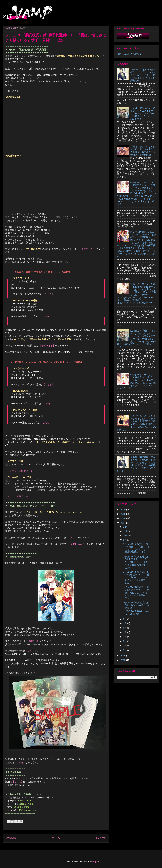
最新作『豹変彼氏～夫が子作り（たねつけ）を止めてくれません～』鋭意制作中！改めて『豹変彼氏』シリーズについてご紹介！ (136, 464)
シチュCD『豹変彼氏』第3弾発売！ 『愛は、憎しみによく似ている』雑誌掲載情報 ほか (136, 548)
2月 (125, 646)
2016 (123, 656)
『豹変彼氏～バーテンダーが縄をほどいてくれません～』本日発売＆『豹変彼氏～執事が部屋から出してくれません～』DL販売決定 (136, 423)
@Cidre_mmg (26, 804)
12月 (126, 527)
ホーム (56, 838)
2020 (123, 510)
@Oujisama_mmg (28, 810)
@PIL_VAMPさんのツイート (132, 54)
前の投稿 (101, 838)
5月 (125, 632)
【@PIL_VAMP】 (77, 544)
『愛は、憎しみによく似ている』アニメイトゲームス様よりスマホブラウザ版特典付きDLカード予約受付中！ (143, 113)
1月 (125, 650)
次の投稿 (11, 838)
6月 (125, 628)
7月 (125, 623)
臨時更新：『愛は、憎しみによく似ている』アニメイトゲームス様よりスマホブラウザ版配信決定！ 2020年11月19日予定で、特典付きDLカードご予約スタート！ (137, 339)
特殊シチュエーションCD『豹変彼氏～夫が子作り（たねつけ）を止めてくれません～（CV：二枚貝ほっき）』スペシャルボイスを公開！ (137, 381)
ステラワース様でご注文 (20, 471)
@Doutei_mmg (22, 807)
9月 (125, 540)
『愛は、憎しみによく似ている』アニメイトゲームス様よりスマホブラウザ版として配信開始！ (143, 151)
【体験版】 (34, 641)
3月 (125, 641)
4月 (125, 637)
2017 (123, 523)
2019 (123, 514)
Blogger (95, 862)
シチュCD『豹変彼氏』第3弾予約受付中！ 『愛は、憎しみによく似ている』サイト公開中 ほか (136, 577)
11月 (126, 531)
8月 (125, 619)
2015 (123, 660)
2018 (123, 518)
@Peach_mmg (24, 801)
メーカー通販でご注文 (19, 496)
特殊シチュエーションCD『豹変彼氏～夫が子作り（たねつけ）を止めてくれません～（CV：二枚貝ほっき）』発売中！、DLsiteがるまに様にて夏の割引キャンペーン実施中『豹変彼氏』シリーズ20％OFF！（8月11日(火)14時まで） (137, 293)
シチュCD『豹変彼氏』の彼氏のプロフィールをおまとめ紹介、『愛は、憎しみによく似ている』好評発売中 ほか (143, 75)
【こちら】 (46, 316)
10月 (126, 536)
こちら (48, 294)
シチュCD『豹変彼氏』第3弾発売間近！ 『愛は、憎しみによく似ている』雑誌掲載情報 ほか (136, 562)
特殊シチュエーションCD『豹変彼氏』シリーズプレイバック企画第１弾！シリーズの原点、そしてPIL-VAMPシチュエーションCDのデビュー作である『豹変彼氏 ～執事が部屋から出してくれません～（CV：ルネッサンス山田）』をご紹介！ (137, 193)
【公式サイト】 (89, 249)
